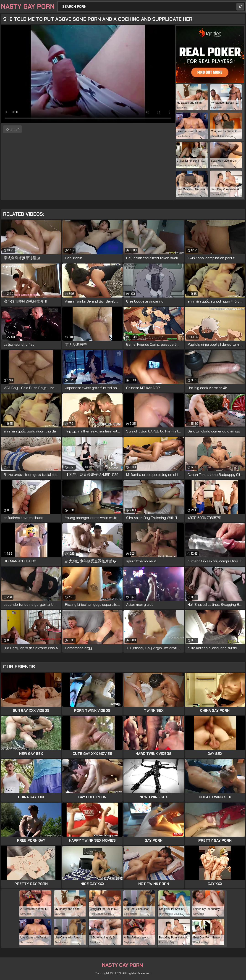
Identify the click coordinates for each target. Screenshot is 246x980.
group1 (15, 129)
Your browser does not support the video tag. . (88, 74)
